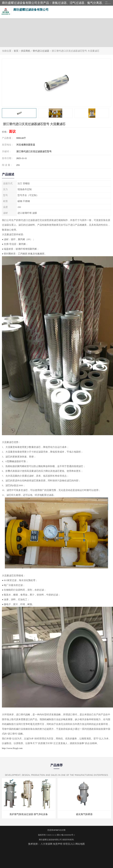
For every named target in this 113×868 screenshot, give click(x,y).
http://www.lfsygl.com (12, 748)
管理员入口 (69, 844)
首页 (16, 51)
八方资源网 (46, 844)
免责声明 (58, 844)
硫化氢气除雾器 (84, 814)
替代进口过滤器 (41, 51)
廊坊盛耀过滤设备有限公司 (50, 840)
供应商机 (26, 51)
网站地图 (80, 844)
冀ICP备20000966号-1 (66, 835)
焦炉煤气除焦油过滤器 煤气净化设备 (29, 814)
